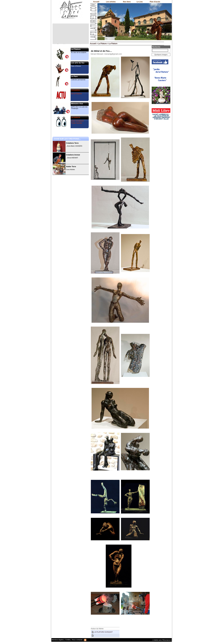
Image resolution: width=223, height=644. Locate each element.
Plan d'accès (155, 2)
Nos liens (127, 2)
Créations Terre (72, 143)
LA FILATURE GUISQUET (104, 632)
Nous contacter (77, 640)
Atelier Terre (71, 167)
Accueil (96, 2)
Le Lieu (140, 2)
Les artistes (111, 2)
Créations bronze (73, 155)
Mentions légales (58, 640)
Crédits (68, 640)
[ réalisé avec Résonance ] (162, 640)
